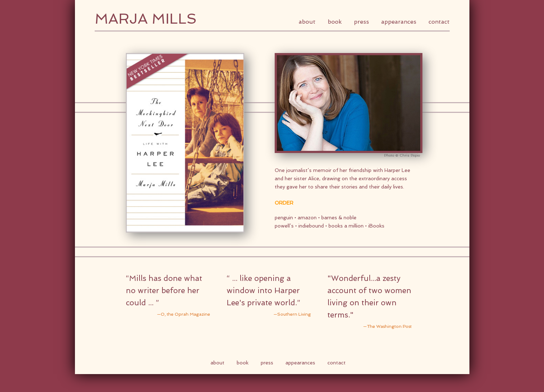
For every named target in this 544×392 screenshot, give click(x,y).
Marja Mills (146, 19)
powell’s (285, 226)
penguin (284, 217)
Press (361, 22)
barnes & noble (339, 217)
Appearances (399, 22)
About (307, 22)
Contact (439, 22)
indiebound (311, 226)
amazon (307, 217)
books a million (346, 226)
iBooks (376, 226)
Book (335, 22)
